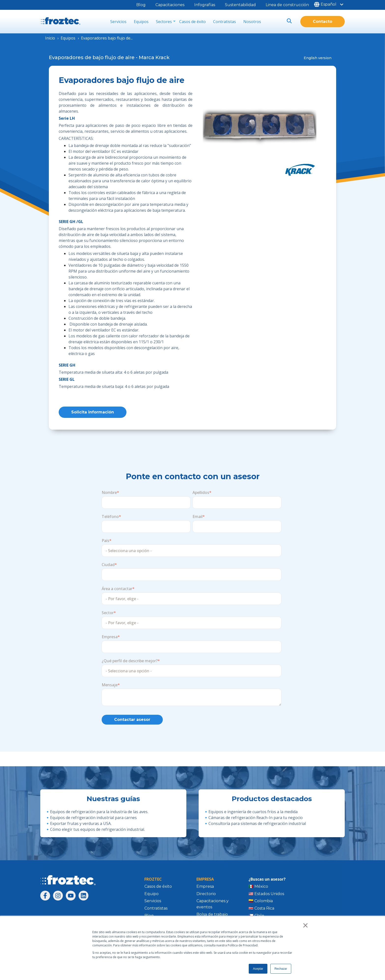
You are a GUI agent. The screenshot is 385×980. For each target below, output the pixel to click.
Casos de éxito (192, 22)
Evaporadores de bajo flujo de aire (92, 57)
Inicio (50, 38)
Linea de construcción (287, 5)
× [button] (305, 925)
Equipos (141, 22)
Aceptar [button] (258, 969)
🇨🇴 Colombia (261, 902)
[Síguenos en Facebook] (45, 897)
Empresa (205, 888)
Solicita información (93, 413)
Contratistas (225, 22)
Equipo (151, 895)
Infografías (205, 5)
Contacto (323, 21)
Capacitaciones (170, 5)
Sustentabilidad (240, 5)
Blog (141, 5)
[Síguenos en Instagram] (58, 897)
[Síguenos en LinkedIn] (83, 897)
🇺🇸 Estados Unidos (266, 895)
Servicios (118, 22)
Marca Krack (154, 57)
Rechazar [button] (281, 969)
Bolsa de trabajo (212, 916)
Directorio (206, 895)
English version (318, 58)
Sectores (164, 22)
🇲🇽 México (258, 888)
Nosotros (252, 22)
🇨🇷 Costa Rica (261, 909)
